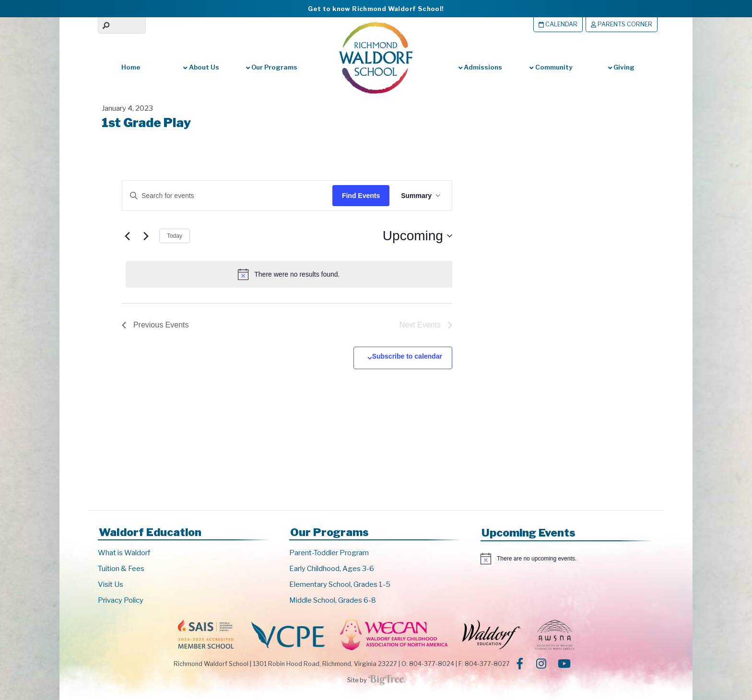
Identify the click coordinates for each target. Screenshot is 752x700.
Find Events (361, 196)
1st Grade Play (146, 122)
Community (551, 67)
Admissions (480, 67)
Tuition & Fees (121, 569)
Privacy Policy (121, 600)
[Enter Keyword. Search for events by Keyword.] (223, 196)
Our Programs (272, 67)
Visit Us (111, 584)
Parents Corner (622, 24)
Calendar (558, 24)
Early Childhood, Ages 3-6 (332, 569)
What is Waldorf (124, 553)
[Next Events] (146, 236)
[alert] (289, 274)
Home (131, 67)
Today (175, 236)
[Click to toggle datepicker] (417, 236)
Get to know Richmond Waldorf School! (376, 9)
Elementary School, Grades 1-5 (340, 584)
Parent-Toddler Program (329, 553)
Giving (621, 67)
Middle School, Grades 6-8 (333, 600)
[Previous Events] (128, 236)
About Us (201, 67)
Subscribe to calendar (407, 356)
